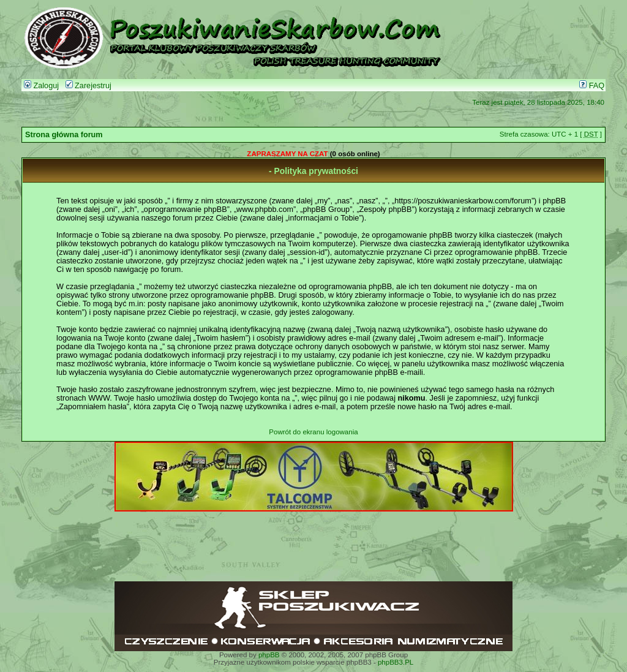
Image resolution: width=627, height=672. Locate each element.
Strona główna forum (64, 135)
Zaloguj (41, 86)
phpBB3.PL (396, 662)
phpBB (269, 655)
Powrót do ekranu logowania (313, 432)
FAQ (592, 86)
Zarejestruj (88, 86)
